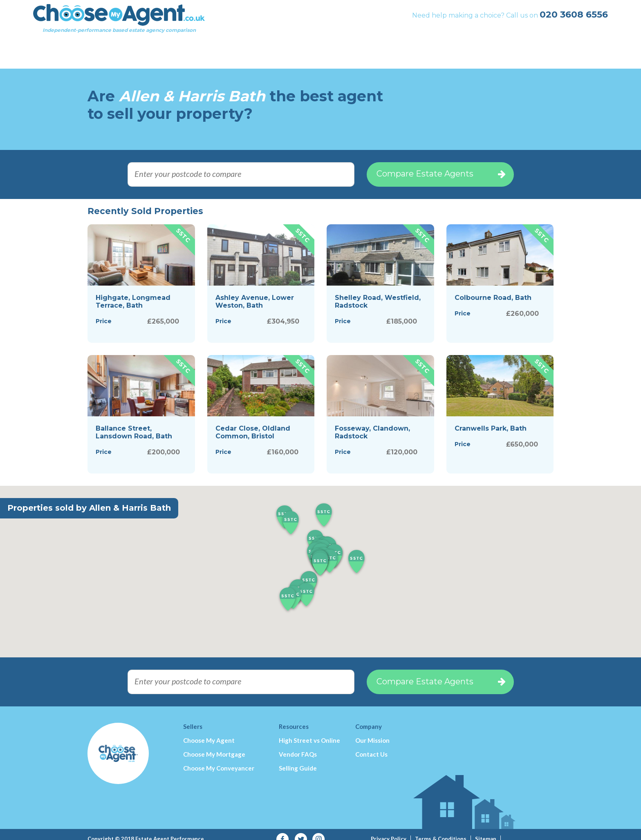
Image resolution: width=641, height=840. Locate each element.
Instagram (319, 830)
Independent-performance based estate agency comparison (173, 27)
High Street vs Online (309, 731)
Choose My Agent (209, 731)
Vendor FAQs (298, 745)
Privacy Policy (389, 829)
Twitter (301, 830)
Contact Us (371, 745)
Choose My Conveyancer (219, 759)
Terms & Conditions (441, 829)
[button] (320, 555)
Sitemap (486, 829)
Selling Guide (298, 759)
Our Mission (372, 731)
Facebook (283, 830)
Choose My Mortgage (214, 745)
